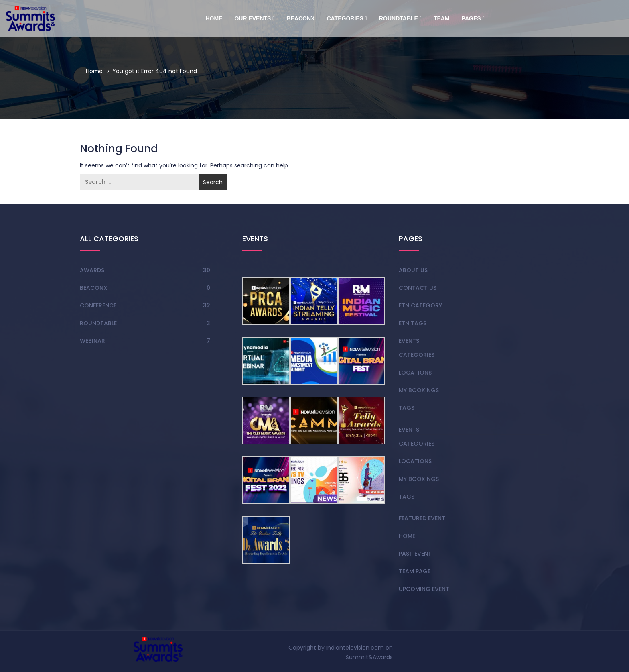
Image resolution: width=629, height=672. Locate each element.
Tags (407, 408)
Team (442, 18)
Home (214, 18)
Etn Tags (413, 323)
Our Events (254, 18)
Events (409, 341)
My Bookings (419, 390)
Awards (92, 270)
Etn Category (420, 305)
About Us (413, 270)
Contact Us (418, 288)
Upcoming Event (424, 589)
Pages (473, 18)
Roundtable (400, 18)
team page (415, 571)
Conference (98, 305)
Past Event (415, 554)
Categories (347, 18)
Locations (415, 373)
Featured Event (422, 518)
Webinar (92, 341)
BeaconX (300, 18)
